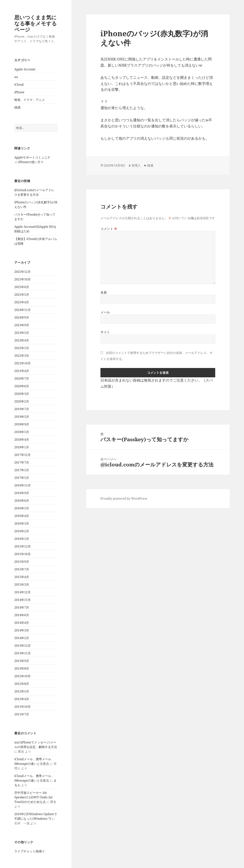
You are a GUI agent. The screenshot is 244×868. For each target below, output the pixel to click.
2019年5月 (22, 417)
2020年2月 (22, 401)
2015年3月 (22, 585)
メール (105, 312)
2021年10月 (22, 363)
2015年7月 (22, 569)
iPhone (19, 92)
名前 (104, 292)
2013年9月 (22, 661)
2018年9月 (22, 424)
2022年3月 (22, 356)
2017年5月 (22, 470)
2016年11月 (22, 485)
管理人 (136, 165)
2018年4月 (22, 440)
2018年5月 (22, 432)
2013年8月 (22, 668)
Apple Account (25, 69)
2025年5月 (22, 295)
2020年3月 (22, 394)
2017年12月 (22, 455)
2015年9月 (22, 562)
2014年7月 (22, 607)
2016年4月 (22, 516)
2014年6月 (22, 615)
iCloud (19, 85)
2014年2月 (22, 638)
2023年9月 (22, 325)
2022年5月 (22, 348)
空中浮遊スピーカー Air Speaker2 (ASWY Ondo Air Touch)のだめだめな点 (34, 797)
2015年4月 (22, 577)
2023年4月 (22, 340)
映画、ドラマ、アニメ (30, 100)
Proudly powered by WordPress (124, 498)
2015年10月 (22, 554)
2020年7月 (22, 378)
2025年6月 (22, 287)
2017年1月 (22, 478)
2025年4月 (22, 302)
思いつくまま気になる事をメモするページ (36, 23)
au (16, 77)
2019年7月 (22, 409)
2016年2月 (22, 531)
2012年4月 (22, 699)
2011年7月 (22, 714)
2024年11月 (22, 310)
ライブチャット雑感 (28, 851)
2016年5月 (22, 508)
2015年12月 (22, 546)
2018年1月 (22, 447)
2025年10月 (22, 279)
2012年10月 (22, 676)
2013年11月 (22, 653)
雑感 (17, 107)
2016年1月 (22, 539)
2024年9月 (22, 317)
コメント (109, 229)
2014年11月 (22, 600)
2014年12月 (22, 592)
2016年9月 (22, 493)
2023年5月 (22, 333)
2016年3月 (22, 523)
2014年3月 (22, 630)
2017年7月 (22, 462)
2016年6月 (22, 501)
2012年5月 (22, 691)
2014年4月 (22, 623)
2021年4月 (22, 371)
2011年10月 (22, 707)
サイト (105, 332)
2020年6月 (22, 386)
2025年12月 (22, 272)
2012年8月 (22, 684)
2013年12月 (22, 646)
